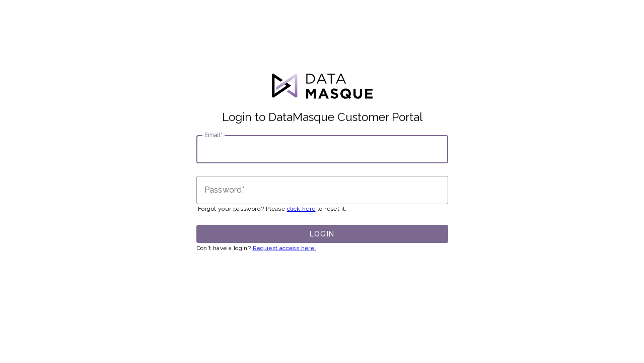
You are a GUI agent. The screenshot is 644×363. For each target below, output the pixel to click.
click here (301, 209)
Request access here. (284, 248)
